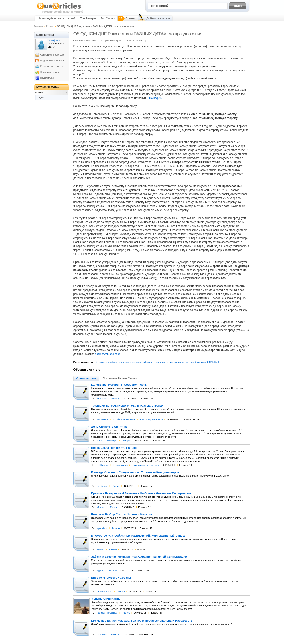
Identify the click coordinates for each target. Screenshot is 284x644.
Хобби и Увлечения (124, 419)
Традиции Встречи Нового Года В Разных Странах (127, 406)
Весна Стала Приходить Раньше (114, 448)
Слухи (40, 97)
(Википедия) (154, 98)
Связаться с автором (52, 55)
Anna (100, 441)
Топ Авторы (88, 18)
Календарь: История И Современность (119, 385)
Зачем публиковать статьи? (57, 18)
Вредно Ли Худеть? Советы (111, 578)
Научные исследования (146, 465)
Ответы (130, 18)
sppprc (100, 570)
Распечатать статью (52, 66)
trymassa (102, 634)
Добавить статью (158, 18)
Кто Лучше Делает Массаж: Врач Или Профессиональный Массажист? (142, 621)
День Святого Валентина (109, 427)
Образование (120, 465)
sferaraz (101, 507)
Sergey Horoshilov (107, 613)
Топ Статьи (108, 18)
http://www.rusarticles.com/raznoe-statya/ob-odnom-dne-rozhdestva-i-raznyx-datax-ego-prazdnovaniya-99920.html (157, 362)
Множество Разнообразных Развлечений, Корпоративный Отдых (138, 536)
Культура (112, 441)
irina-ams (102, 398)
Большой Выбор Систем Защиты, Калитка (122, 515)
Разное (50, 26)
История (127, 441)
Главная (39, 26)
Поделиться (47, 78)
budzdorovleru (105, 592)
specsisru (102, 528)
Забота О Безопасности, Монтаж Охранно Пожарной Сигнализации (139, 557)
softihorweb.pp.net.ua (108, 354)
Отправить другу (50, 72)
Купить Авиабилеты (106, 599)
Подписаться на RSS (52, 60)
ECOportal (102, 465)
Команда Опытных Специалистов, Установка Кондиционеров (135, 472)
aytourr (101, 549)
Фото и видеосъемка (151, 419)
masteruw (102, 486)
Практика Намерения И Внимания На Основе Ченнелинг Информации (141, 493)
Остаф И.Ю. (55, 40)
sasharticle (103, 419)
